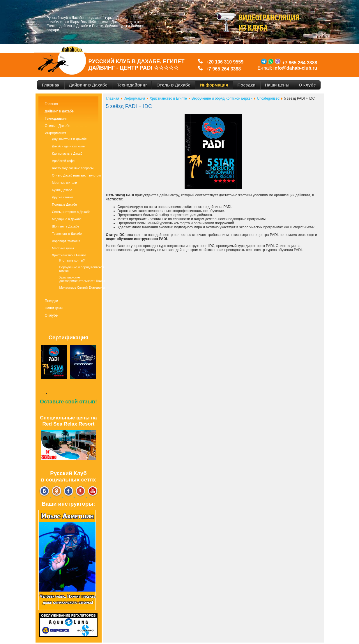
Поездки (52, 301)
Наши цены (54, 308)
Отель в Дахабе (58, 126)
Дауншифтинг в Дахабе (69, 139)
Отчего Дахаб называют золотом (77, 175)
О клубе (51, 315)
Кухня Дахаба (62, 190)
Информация (55, 133)
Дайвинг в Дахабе (59, 111)
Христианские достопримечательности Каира (82, 279)
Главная (52, 104)
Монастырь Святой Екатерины (82, 287)
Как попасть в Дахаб (67, 153)
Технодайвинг (56, 119)
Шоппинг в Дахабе (66, 226)
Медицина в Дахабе (67, 219)
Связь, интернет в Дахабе (71, 212)
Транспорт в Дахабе (67, 234)
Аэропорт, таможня (66, 241)
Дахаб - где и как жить (69, 146)
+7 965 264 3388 (223, 69)
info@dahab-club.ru (295, 68)
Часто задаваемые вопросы (73, 168)
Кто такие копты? (72, 260)
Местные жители (65, 183)
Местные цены (63, 248)
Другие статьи (62, 197)
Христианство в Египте (69, 255)
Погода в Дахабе (65, 204)
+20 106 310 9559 (223, 62)
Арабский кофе (63, 161)
